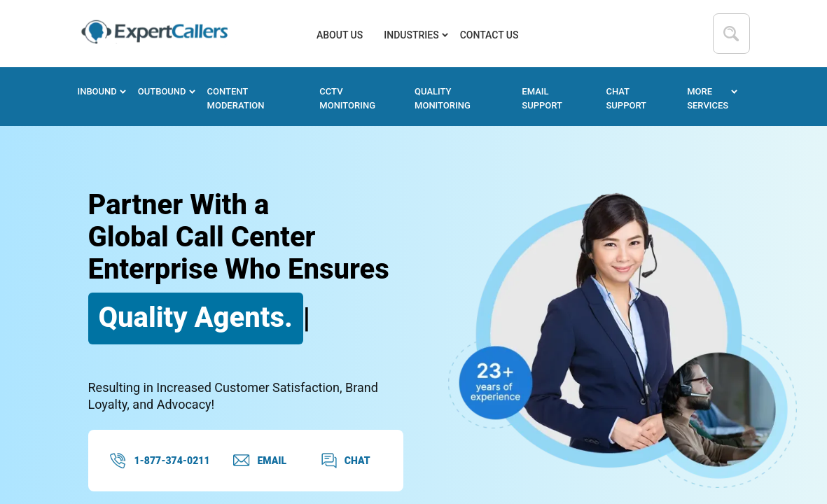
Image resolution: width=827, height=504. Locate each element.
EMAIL (260, 461)
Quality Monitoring (443, 98)
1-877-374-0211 (160, 461)
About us (340, 35)
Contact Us (489, 35)
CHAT (346, 461)
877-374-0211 (606, 34)
